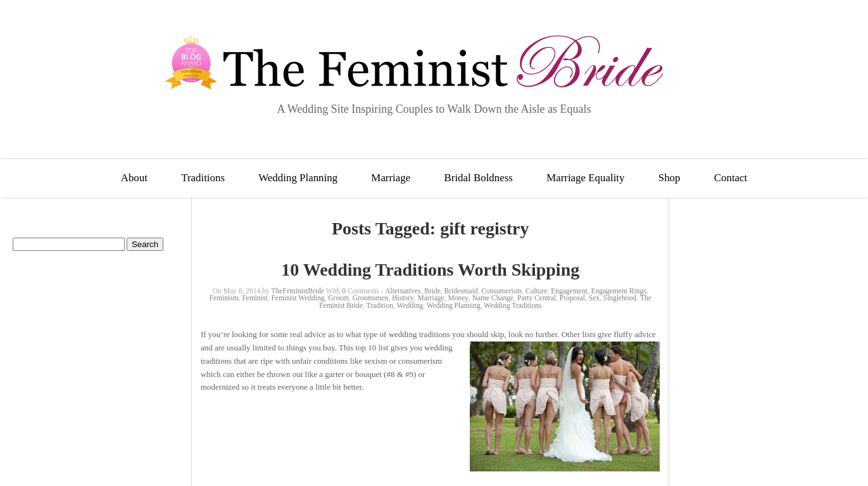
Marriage (391, 178)
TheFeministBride (298, 291)
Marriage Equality (585, 178)
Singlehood (620, 298)
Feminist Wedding (298, 298)
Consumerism (501, 291)
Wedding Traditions (513, 305)
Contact (731, 178)
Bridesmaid (461, 291)
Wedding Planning (298, 178)
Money (458, 298)
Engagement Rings (618, 291)
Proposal (572, 298)
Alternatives (403, 291)
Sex (594, 298)
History (403, 298)
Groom (338, 298)
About (134, 178)
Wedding (410, 305)
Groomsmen (371, 298)
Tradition (380, 305)
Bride (432, 291)
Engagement (569, 291)
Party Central (537, 298)
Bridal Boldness (479, 178)
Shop (670, 178)
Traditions (203, 178)
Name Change (493, 298)
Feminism (224, 298)
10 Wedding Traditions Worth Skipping (430, 270)
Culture (537, 291)
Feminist (255, 298)
